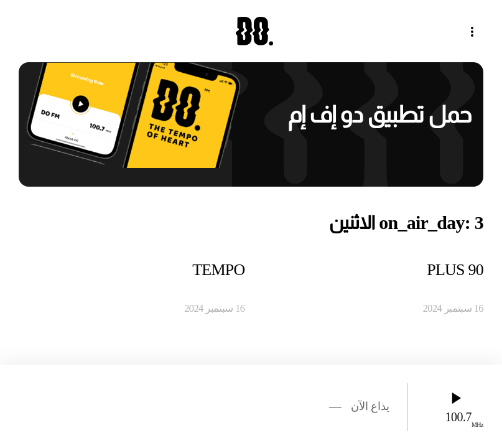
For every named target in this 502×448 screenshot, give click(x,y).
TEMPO (218, 270)
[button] (477, 31)
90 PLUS (455, 270)
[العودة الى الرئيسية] (251, 31)
